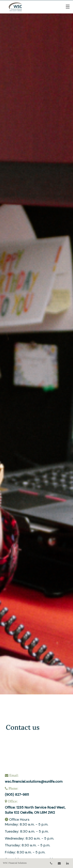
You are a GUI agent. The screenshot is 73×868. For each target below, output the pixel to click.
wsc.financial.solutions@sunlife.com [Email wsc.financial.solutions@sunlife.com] (34, 781)
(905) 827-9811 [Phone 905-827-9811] (17, 795)
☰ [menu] (68, 7)
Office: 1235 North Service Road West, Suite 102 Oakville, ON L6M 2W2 (35, 810)
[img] (36, 347)
